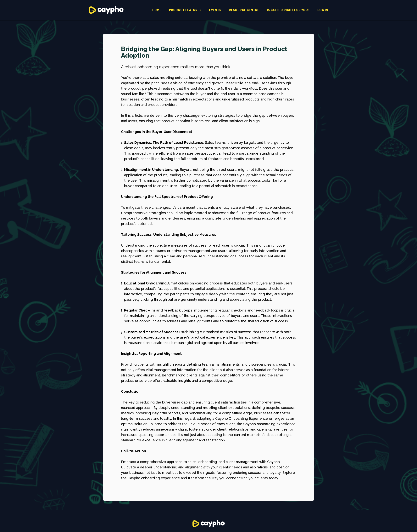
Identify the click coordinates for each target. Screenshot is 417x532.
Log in (323, 10)
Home (157, 10)
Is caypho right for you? (288, 10)
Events (215, 10)
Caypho (106, 10)
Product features (185, 10)
